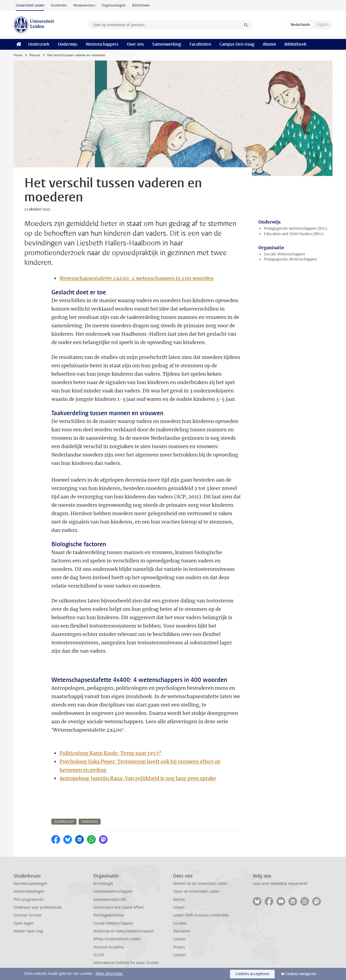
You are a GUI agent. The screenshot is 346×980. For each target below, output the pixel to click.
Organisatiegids (114, 5)
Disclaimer (182, 931)
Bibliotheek (141, 5)
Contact (179, 955)
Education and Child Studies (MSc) (294, 234)
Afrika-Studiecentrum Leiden (117, 939)
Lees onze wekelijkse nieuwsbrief (280, 884)
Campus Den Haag (237, 44)
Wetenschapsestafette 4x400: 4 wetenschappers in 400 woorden (137, 278)
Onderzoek (39, 44)
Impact (179, 907)
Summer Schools (28, 915)
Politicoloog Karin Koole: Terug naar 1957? (110, 753)
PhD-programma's (29, 900)
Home (18, 55)
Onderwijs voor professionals (38, 907)
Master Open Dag (28, 931)
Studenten (59, 5)
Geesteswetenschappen (113, 891)
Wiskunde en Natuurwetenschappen (124, 931)
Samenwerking (167, 44)
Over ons (135, 44)
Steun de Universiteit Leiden (196, 891)
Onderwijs (68, 44)
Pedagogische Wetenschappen (290, 259)
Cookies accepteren (252, 974)
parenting (90, 822)
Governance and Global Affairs (119, 907)
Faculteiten (200, 44)
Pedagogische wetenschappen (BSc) (295, 229)
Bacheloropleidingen (30, 884)
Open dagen (24, 923)
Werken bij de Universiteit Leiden (200, 884)
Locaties (180, 923)
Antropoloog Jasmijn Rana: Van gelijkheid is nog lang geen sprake (138, 778)
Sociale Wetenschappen (285, 254)
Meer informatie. (109, 974)
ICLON (99, 955)
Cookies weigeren (301, 974)
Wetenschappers (102, 44)
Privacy (179, 947)
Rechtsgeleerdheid (109, 915)
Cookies (179, 939)
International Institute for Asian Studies (126, 963)
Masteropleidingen (29, 891)
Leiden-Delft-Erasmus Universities (201, 915)
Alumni (269, 44)
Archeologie (103, 884)
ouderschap (64, 822)
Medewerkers (84, 5)
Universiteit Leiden (30, 5)
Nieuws (35, 55)
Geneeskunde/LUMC (110, 900)
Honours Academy (109, 947)
